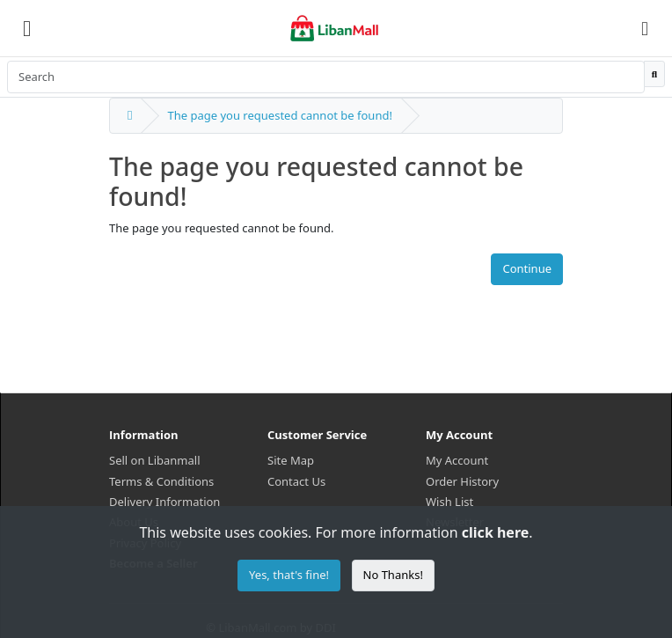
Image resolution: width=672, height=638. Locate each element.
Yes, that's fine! (289, 575)
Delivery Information (164, 502)
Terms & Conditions (161, 481)
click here (495, 532)
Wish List (449, 502)
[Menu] (27, 28)
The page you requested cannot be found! (279, 115)
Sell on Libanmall (154, 460)
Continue (527, 268)
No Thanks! (393, 575)
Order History (462, 481)
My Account (457, 460)
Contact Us (296, 481)
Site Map (291, 460)
